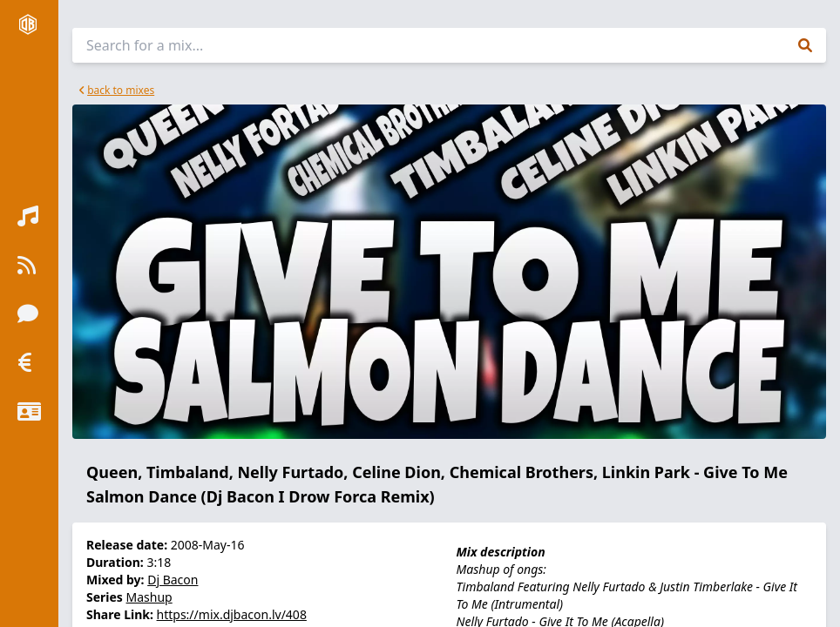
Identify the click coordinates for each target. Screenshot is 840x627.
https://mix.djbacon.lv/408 (232, 614)
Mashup (149, 597)
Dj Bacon (173, 580)
